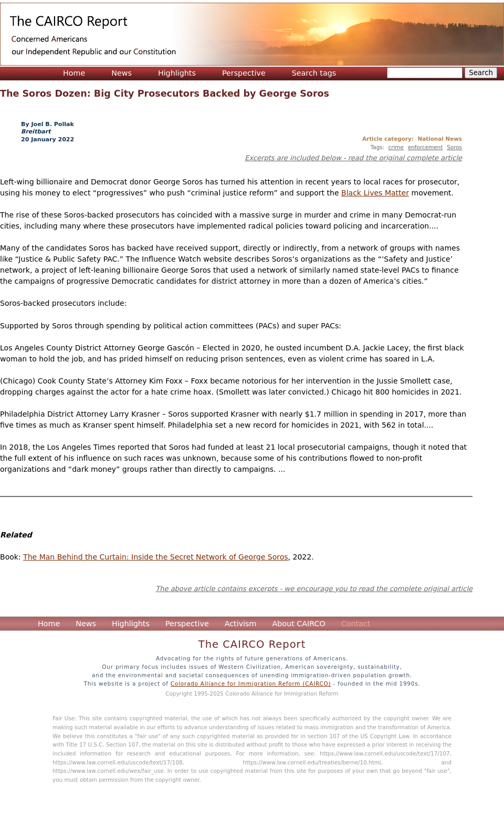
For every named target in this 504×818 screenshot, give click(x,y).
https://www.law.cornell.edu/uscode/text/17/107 (385, 753)
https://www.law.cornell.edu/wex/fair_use (108, 771)
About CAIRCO (298, 624)
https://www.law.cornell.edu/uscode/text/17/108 (118, 762)
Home (74, 73)
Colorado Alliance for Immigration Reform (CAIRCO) (251, 684)
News (122, 73)
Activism (241, 624)
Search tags (314, 73)
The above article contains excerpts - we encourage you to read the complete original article (314, 589)
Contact (356, 624)
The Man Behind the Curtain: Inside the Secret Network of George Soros (155, 557)
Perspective (244, 73)
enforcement (425, 147)
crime (396, 147)
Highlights (177, 73)
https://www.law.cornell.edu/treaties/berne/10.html (312, 762)
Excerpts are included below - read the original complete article (353, 158)
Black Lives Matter (375, 193)
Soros (454, 147)
